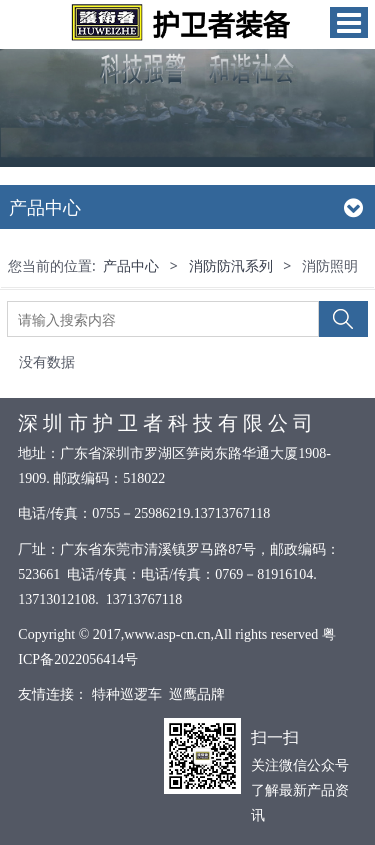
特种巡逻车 (126, 694)
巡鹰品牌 (197, 694)
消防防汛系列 (231, 265)
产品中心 (131, 265)
